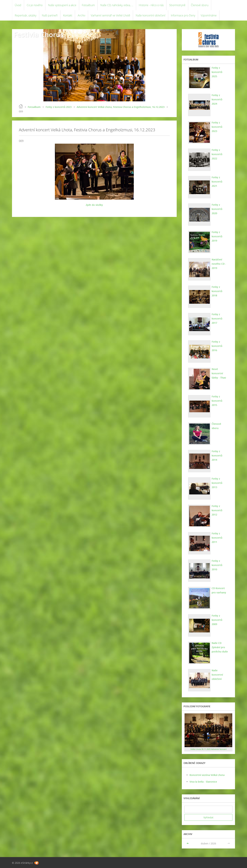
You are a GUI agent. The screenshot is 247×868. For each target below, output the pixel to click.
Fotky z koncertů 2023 (59, 107)
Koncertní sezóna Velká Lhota (207, 775)
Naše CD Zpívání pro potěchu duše (220, 647)
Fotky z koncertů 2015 (217, 401)
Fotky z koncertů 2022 (217, 154)
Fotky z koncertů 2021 (217, 182)
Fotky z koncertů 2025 (217, 72)
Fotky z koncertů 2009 (217, 620)
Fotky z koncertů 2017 (217, 319)
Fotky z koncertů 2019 (217, 236)
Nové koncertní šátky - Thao (219, 373)
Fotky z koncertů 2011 (217, 538)
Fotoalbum (88, 5)
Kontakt (68, 15)
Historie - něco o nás (151, 5)
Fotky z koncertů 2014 (217, 455)
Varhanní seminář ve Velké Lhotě (110, 15)
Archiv (81, 15)
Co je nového (35, 5)
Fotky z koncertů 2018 (217, 291)
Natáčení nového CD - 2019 (219, 264)
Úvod (18, 5)
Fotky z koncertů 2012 (217, 510)
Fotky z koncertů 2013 (217, 483)
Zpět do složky (94, 205)
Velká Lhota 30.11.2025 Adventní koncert (208, 749)
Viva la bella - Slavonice (203, 782)
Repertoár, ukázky (26, 15)
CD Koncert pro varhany (219, 590)
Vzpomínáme (209, 15)
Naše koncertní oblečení (151, 15)
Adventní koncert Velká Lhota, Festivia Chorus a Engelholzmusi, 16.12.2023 (121, 107)
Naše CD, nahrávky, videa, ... (117, 5)
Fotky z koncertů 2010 (217, 565)
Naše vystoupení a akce (62, 5)
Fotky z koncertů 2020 (217, 209)
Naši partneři (50, 15)
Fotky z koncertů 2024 (217, 99)
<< (188, 843)
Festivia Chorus (39, 34)
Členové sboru (200, 5)
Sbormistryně (177, 5)
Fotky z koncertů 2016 (217, 346)
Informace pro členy (183, 15)
